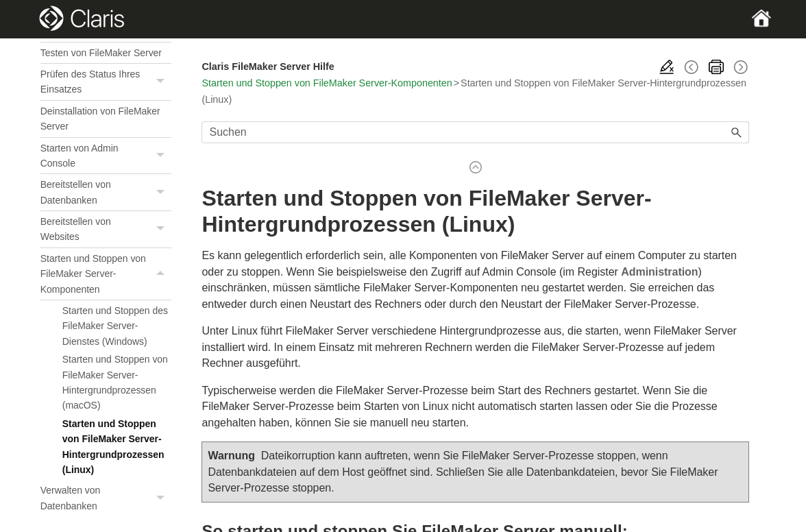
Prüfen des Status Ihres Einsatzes (106, 82)
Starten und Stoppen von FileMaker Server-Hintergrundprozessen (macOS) (115, 382)
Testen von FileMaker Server (101, 53)
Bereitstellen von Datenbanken (106, 192)
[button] (162, 82)
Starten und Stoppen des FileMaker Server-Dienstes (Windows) (115, 326)
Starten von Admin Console (106, 156)
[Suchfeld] (475, 132)
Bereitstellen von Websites (106, 229)
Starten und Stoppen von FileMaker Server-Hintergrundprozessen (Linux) (113, 447)
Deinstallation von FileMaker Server (100, 119)
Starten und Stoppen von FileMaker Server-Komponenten (106, 274)
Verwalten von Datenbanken (106, 498)
